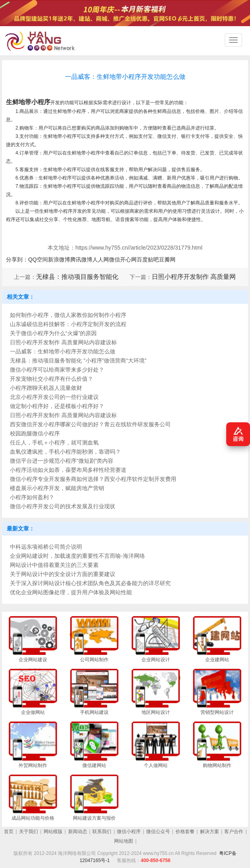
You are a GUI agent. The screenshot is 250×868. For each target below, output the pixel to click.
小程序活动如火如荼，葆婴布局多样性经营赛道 (68, 470)
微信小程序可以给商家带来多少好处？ (57, 370)
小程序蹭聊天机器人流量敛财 (46, 388)
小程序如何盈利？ (32, 497)
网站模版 (53, 832)
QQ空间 (38, 259)
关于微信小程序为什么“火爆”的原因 (53, 333)
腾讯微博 (81, 259)
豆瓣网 (167, 259)
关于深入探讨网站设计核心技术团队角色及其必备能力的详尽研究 (90, 583)
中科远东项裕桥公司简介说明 (46, 547)
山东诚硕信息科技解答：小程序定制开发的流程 (68, 324)
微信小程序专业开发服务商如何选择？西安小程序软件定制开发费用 (93, 479)
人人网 (101, 259)
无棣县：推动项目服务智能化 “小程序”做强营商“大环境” (78, 361)
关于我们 (29, 832)
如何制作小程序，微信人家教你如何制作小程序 (68, 315)
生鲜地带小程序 (28, 102)
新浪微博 (59, 259)
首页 (9, 832)
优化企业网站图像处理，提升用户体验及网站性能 (71, 592)
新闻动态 (78, 832)
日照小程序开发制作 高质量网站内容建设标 (63, 342)
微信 (115, 259)
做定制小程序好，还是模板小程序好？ (57, 406)
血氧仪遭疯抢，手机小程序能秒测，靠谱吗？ (65, 452)
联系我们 (102, 832)
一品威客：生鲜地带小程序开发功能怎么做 (63, 351)
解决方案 (210, 832)
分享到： (17, 259)
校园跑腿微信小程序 (35, 433)
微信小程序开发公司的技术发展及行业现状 (63, 506)
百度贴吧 (148, 259)
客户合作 (234, 832)
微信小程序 (129, 832)
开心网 (128, 259)
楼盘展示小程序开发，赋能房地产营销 (57, 488)
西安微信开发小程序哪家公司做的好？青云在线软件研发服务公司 (90, 424)
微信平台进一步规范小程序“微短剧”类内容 (62, 461)
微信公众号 (158, 832)
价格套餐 (185, 832)
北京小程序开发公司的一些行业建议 (54, 397)
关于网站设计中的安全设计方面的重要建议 (63, 574)
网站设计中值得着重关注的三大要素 (54, 565)
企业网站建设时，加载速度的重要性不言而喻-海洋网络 (77, 556)
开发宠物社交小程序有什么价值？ (52, 379)
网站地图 (124, 841)
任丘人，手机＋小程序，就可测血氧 (54, 443)
